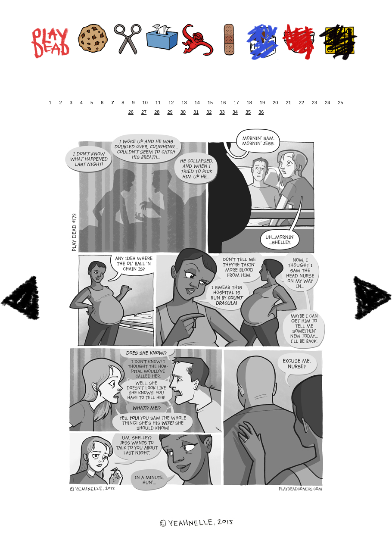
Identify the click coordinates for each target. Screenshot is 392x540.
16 (223, 103)
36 (261, 112)
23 (314, 103)
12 (171, 103)
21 (288, 103)
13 (184, 103)
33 (222, 112)
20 (275, 103)
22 (302, 103)
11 (158, 103)
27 (144, 112)
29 (170, 112)
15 (210, 103)
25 (340, 103)
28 (157, 112)
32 (209, 112)
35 (248, 112)
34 (235, 112)
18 (249, 103)
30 (183, 112)
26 (131, 112)
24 (327, 103)
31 (196, 112)
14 (197, 103)
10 (145, 103)
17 (236, 103)
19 (262, 103)
